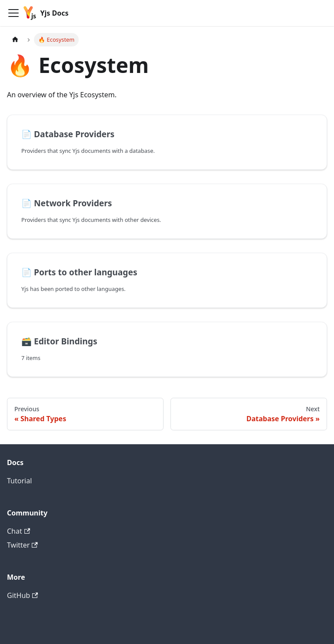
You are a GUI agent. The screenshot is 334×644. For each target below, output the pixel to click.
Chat (18, 531)
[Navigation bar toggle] (13, 13)
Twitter (22, 545)
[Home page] (15, 40)
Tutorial (19, 481)
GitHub (22, 595)
